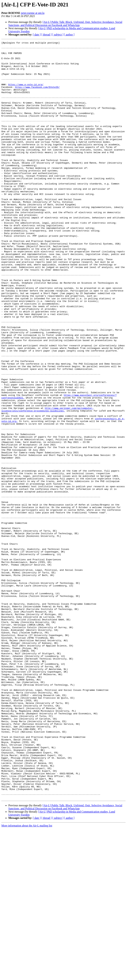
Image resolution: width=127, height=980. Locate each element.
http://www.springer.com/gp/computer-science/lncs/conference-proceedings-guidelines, (47, 483)
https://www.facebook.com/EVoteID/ (37, 96)
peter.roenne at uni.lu (33, 13)
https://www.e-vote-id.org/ (26, 93)
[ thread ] (46, 35)
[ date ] (37, 35)
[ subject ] (58, 35)
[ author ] (69, 35)
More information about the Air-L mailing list (27, 977)
